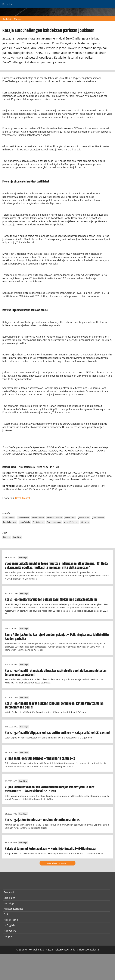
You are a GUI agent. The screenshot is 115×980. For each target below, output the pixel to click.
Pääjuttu (7, 537)
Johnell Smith (70, 518)
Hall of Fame (11, 920)
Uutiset (17, 19)
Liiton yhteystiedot (66, 950)
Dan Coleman (38, 518)
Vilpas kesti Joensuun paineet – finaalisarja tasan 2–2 (40, 759)
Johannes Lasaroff (54, 518)
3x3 (6, 914)
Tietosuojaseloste (89, 950)
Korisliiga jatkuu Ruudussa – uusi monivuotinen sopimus (42, 820)
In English (9, 925)
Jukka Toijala (25, 522)
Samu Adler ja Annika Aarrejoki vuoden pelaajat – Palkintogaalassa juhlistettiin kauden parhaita (57, 637)
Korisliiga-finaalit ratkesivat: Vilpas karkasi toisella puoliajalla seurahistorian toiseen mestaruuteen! (56, 673)
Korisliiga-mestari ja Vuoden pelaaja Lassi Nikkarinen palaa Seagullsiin (51, 600)
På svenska (10, 931)
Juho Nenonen (98, 518)
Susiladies (10, 898)
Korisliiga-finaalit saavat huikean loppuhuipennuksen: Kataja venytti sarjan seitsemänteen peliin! (54, 706)
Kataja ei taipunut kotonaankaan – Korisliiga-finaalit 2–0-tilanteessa (50, 849)
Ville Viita (85, 522)
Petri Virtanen (38, 522)
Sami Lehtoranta (54, 522)
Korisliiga (17, 537)
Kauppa (8, 936)
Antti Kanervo (9, 518)
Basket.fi (7, 19)
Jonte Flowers (84, 518)
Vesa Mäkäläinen (71, 522)
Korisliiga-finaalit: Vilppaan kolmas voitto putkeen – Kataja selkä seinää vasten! (57, 733)
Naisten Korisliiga (14, 909)
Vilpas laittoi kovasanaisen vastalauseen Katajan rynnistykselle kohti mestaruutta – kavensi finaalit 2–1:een (50, 789)
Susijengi (9, 892)
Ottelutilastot (23, 498)
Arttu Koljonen (23, 518)
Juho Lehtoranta (10, 522)
